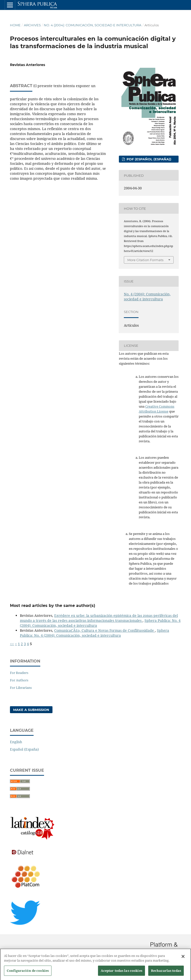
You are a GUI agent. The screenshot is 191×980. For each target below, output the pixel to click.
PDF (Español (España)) (148, 159)
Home (15, 25)
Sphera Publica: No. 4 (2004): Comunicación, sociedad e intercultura (95, 633)
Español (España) (24, 749)
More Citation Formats (145, 260)
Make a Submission (31, 710)
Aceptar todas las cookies (121, 974)
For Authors (19, 680)
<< (12, 644)
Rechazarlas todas (166, 974)
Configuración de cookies (28, 974)
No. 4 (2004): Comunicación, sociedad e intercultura (93, 25)
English (16, 742)
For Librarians (21, 688)
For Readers (19, 673)
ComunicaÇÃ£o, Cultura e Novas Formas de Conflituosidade (105, 630)
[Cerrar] (183, 960)
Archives (32, 25)
